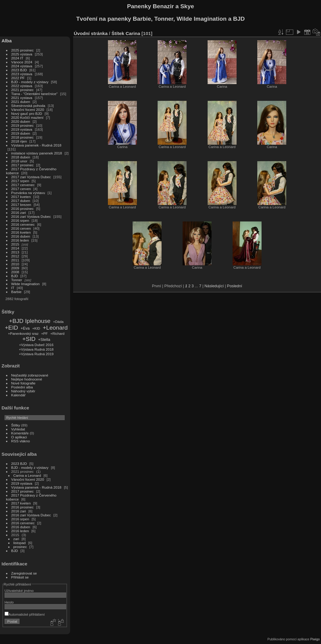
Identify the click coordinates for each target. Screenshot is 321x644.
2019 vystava (22, 129)
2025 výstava (22, 54)
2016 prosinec (23, 209)
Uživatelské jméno (19, 591)
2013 (15, 252)
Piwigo (315, 639)
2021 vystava (22, 98)
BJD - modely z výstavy (30, 82)
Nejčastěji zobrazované (30, 375)
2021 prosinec (23, 90)
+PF (44, 334)
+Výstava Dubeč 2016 (36, 345)
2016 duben (21, 236)
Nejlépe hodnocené (27, 379)
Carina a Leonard (27, 475)
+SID (29, 339)
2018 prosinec (23, 137)
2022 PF (18, 78)
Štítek (118, 33)
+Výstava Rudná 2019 (36, 354)
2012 (15, 256)
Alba (7, 41)
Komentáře (20, 433)
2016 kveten (21, 232)
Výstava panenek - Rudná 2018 (36, 145)
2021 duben (21, 102)
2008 (15, 272)
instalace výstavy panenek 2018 (37, 153)
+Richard (57, 334)
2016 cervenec (23, 224)
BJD (15, 276)
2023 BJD (19, 70)
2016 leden (20, 240)
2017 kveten (21, 197)
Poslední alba (22, 387)
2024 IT (17, 58)
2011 (15, 260)
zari (16, 539)
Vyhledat (18, 429)
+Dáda (58, 322)
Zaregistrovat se (24, 573)
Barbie (16, 292)
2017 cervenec (23, 185)
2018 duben (21, 157)
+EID (11, 328)
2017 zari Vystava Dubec (31, 177)
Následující (214, 286)
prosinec (20, 547)
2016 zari (19, 212)
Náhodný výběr (23, 391)
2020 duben (21, 121)
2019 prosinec (23, 125)
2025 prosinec (23, 50)
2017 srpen (20, 181)
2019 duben (21, 133)
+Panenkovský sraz (23, 334)
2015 (15, 244)
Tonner (17, 280)
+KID (36, 328)
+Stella (44, 340)
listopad (20, 543)
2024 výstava (22, 66)
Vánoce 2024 (22, 62)
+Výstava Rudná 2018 (36, 349)
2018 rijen (19, 141)
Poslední (235, 286)
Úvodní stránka (91, 33)
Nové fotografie (23, 383)
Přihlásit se (20, 577)
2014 (15, 248)
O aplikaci (19, 437)
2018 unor (19, 161)
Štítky (16, 425)
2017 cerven (21, 189)
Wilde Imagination (26, 284)
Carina (133, 33)
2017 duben (21, 201)
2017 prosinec (23, 165)
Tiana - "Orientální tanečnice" (34, 94)
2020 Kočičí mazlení (27, 117)
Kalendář (18, 395)
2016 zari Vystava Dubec (31, 216)
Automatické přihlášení (25, 614)
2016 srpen (20, 220)
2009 (15, 268)
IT (13, 288)
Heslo (9, 602)
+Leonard (55, 328)
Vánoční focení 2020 (28, 110)
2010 (15, 264)
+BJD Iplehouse (30, 321)
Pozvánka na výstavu (28, 193)
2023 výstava (22, 74)
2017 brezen (21, 205)
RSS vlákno (21, 441)
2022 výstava (22, 86)
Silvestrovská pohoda (28, 106)
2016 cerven (21, 228)
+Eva (25, 328)
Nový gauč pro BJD (27, 113)
